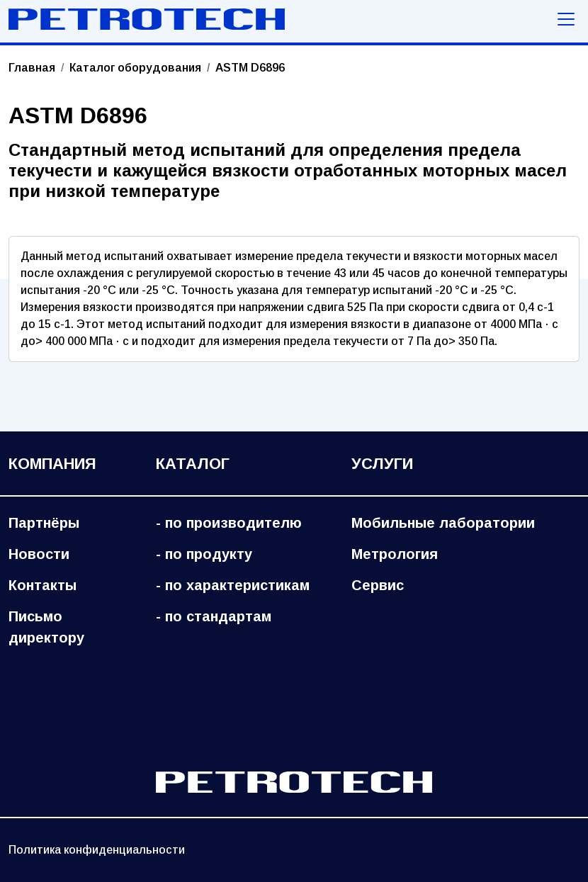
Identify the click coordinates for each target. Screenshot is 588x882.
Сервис (378, 585)
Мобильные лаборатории (443, 523)
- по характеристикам (233, 585)
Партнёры (44, 523)
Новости (39, 554)
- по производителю (229, 523)
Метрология (395, 554)
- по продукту (204, 554)
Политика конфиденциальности (97, 850)
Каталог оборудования (135, 68)
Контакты (43, 585)
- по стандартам (214, 616)
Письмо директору (46, 627)
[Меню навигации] (566, 19)
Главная (32, 68)
